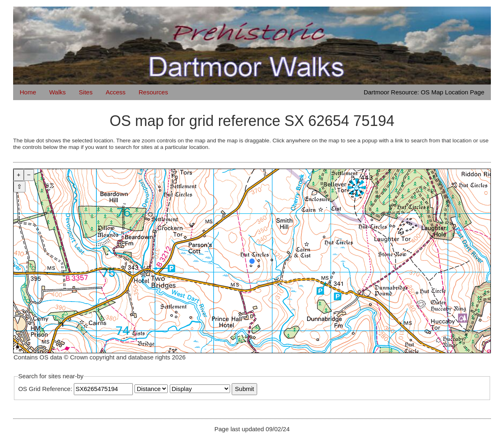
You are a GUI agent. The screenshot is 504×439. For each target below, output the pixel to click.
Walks (57, 92)
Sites (86, 92)
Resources (153, 92)
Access (116, 92)
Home (28, 92)
